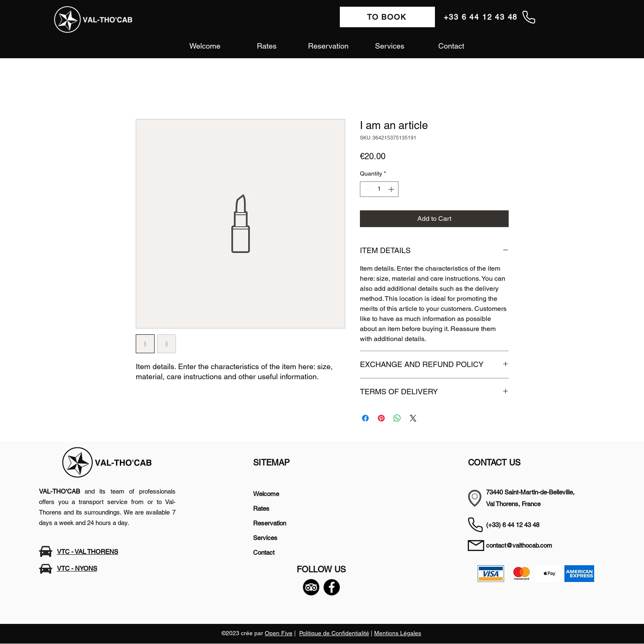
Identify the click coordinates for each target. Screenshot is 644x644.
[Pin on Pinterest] (381, 418)
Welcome (266, 494)
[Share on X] (413, 418)
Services (265, 538)
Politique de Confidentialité (334, 633)
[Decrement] (366, 189)
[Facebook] (332, 587)
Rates (261, 508)
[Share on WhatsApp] (397, 418)
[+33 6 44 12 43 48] (490, 17)
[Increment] (392, 189)
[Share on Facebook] (365, 418)
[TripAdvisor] (311, 587)
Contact (264, 552)
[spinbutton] (379, 189)
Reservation (270, 523)
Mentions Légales (398, 633)
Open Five (279, 633)
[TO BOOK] (387, 17)
